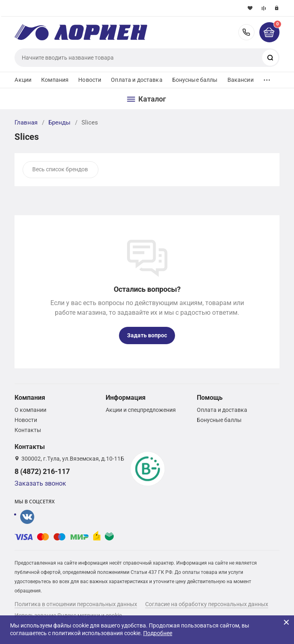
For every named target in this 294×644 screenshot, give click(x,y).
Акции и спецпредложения (141, 410)
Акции (23, 80)
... (267, 78)
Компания (55, 80)
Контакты (28, 430)
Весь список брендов (60, 169)
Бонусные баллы (195, 80)
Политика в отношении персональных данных (76, 604)
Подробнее (158, 633)
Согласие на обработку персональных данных (207, 604)
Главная (26, 123)
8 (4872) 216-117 (246, 32)
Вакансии (241, 80)
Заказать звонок (40, 483)
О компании (30, 410)
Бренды (59, 123)
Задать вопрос (147, 335)
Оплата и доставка (137, 80)
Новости (90, 80)
